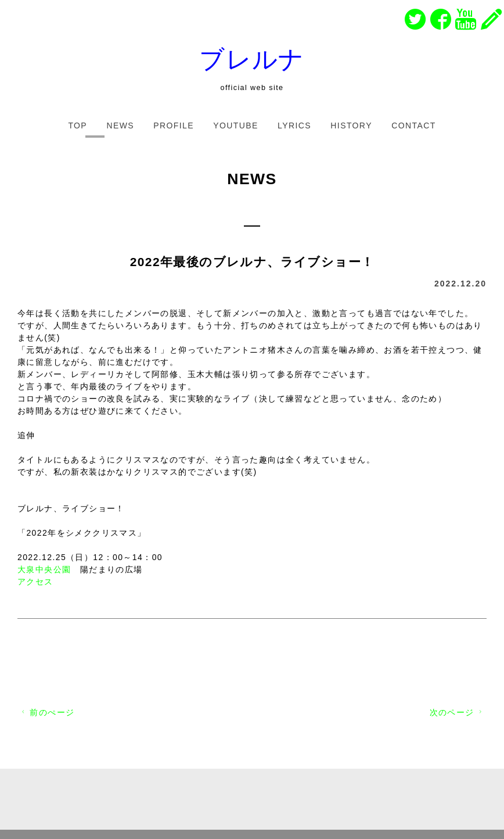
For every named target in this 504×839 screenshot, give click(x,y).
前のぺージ (47, 712)
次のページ (457, 712)
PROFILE (174, 126)
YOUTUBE (235, 126)
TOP (78, 126)
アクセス (35, 582)
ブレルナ (252, 59)
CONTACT (413, 126)
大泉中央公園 (44, 569)
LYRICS (294, 126)
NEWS (120, 126)
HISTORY (351, 126)
